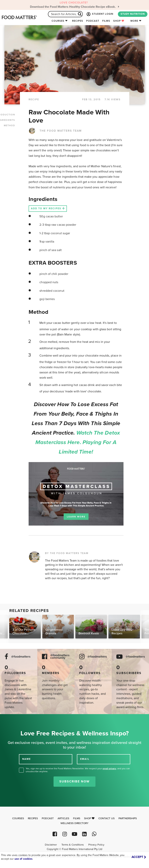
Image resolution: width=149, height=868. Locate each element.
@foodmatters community (60, 657)
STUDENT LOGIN (100, 14)
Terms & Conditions (73, 845)
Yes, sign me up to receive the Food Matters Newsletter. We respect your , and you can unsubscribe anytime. (78, 770)
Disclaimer (51, 845)
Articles (63, 818)
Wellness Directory (74, 823)
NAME (26, 759)
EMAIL (85, 759)
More (134, 21)
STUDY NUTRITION (133, 14)
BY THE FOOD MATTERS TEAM (67, 553)
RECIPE (34, 99)
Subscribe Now (74, 781)
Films (106, 21)
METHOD (9, 126)
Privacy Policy (96, 845)
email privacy (109, 769)
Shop (119, 21)
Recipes (78, 21)
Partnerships (128, 818)
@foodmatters (21, 657)
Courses (58, 21)
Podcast (93, 21)
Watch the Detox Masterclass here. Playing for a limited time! (78, 442)
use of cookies (23, 859)
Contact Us (106, 818)
